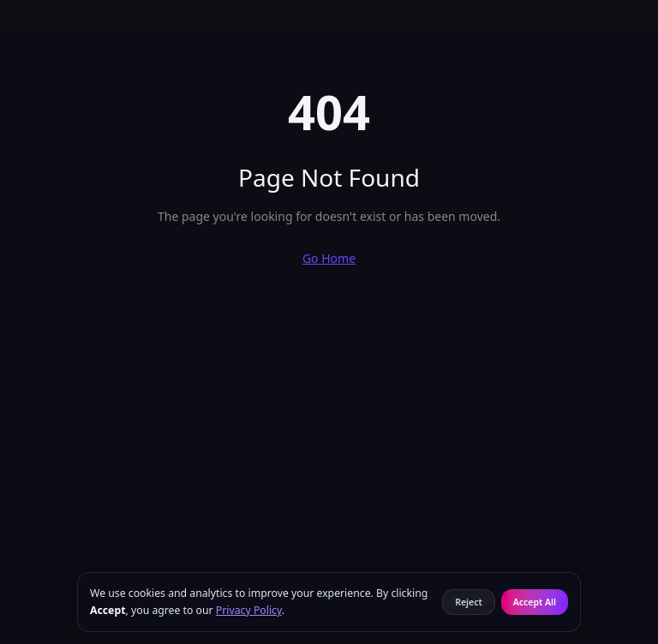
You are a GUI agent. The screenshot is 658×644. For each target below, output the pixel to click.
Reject (469, 602)
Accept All (535, 602)
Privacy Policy (249, 610)
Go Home (329, 258)
